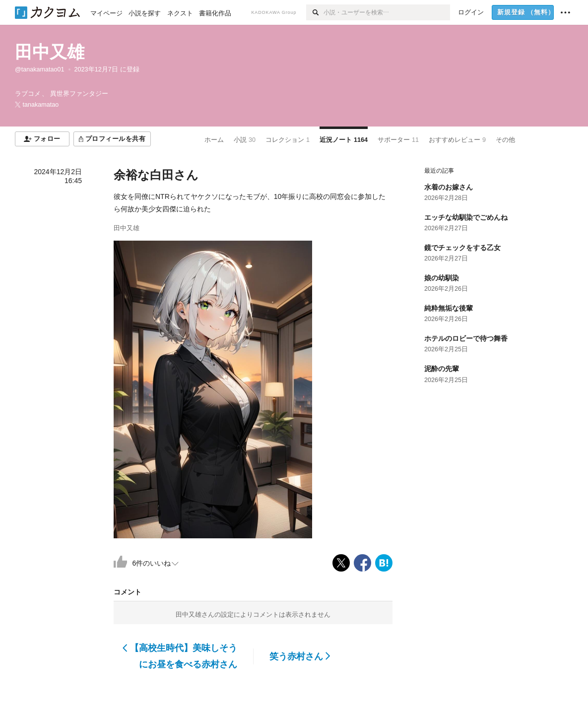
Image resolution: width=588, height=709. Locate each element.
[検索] (315, 12)
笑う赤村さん (300, 656)
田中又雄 (50, 52)
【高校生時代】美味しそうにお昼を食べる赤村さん (180, 656)
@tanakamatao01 (40, 69)
